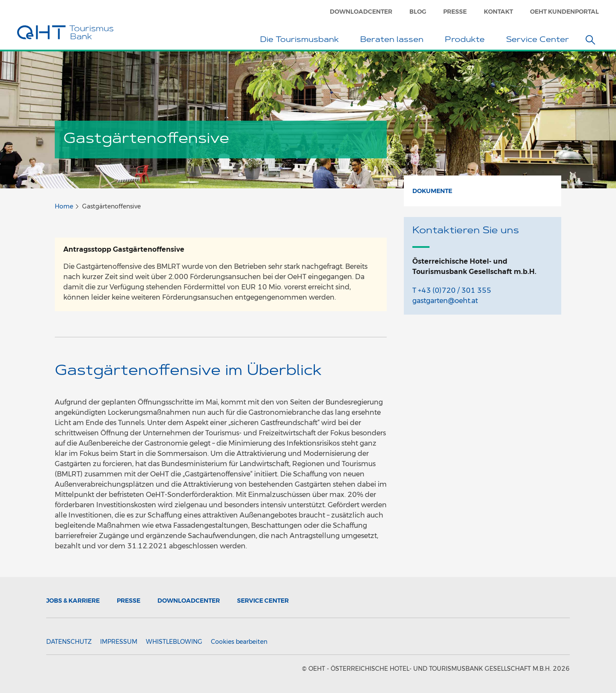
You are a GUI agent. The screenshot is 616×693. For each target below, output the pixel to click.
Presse (455, 12)
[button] (590, 40)
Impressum (119, 642)
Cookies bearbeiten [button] (239, 642)
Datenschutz (69, 642)
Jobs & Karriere (73, 601)
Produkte (467, 41)
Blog (418, 12)
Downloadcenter (361, 12)
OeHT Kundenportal (564, 12)
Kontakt (498, 12)
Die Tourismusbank (302, 41)
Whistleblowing (174, 642)
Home (64, 206)
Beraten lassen (394, 41)
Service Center (540, 41)
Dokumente (432, 191)
